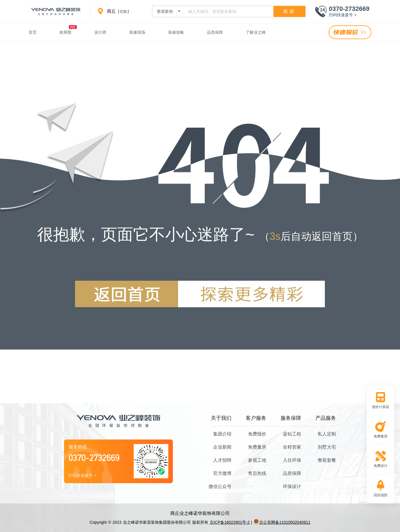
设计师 (100, 32)
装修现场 (137, 32)
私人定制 (327, 434)
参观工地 (257, 460)
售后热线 (257, 473)
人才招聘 (222, 460)
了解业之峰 (256, 32)
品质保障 (215, 32)
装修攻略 (176, 32)
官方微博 (222, 473)
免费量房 (257, 447)
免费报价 (257, 434)
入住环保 (292, 460)
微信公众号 (220, 486)
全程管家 (292, 447)
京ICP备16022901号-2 (230, 522)
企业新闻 (222, 447)
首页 (33, 32)
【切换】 (123, 12)
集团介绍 (222, 434)
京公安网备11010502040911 (282, 522)
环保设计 (292, 486)
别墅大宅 (327, 447)
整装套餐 (327, 460)
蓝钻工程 (292, 434)
